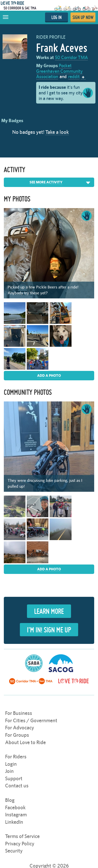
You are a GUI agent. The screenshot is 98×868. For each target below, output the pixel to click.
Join (9, 771)
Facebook (15, 807)
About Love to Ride (25, 742)
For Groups (17, 735)
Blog (10, 800)
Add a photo (49, 375)
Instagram (16, 814)
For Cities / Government (31, 720)
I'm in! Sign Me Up (49, 630)
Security (14, 851)
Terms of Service (22, 836)
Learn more (49, 611)
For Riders (16, 756)
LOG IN (57, 17)
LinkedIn (14, 822)
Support (14, 778)
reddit (74, 76)
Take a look (57, 132)
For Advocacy (20, 727)
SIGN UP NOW (83, 17)
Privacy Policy (20, 843)
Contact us (17, 785)
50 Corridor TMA (71, 57)
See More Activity (46, 182)
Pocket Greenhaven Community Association (59, 71)
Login (11, 764)
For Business (19, 713)
